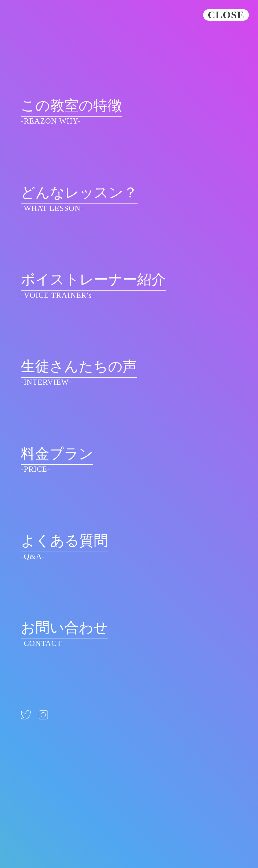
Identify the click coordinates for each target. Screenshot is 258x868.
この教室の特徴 (71, 106)
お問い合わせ (64, 628)
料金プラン (57, 454)
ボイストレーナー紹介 (93, 280)
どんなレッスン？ (79, 193)
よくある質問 (64, 541)
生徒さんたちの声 (79, 367)
